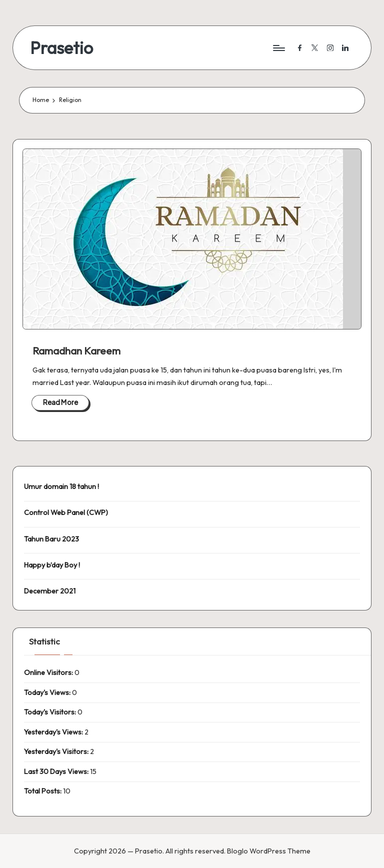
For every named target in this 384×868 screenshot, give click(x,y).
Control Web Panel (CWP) (66, 512)
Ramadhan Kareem (76, 351)
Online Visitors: (49, 672)
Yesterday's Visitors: (57, 751)
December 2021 (50, 591)
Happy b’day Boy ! (52, 565)
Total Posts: (43, 791)
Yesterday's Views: (54, 732)
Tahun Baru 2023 (51, 539)
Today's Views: (48, 692)
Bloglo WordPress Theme (269, 851)
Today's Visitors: (51, 712)
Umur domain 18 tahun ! (61, 486)
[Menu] (278, 48)
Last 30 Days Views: (57, 771)
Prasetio (61, 48)
